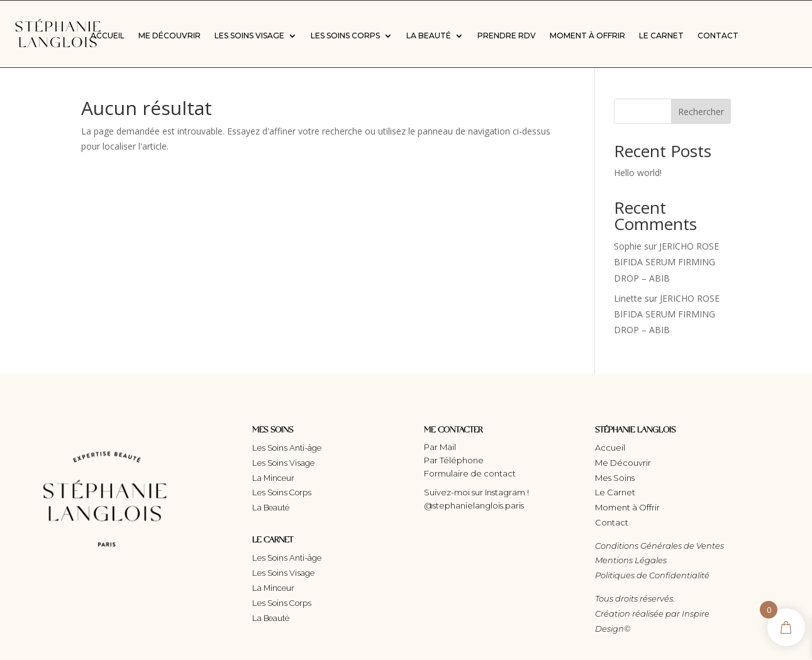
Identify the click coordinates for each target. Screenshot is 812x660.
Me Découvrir (170, 36)
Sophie (628, 246)
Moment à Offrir (587, 36)
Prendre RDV (507, 36)
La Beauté (429, 36)
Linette (628, 298)
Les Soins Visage (249, 36)
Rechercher (701, 112)
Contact (718, 36)
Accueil (108, 36)
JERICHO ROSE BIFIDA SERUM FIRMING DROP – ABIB (666, 262)
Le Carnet (661, 36)
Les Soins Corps (345, 36)
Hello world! (638, 173)
